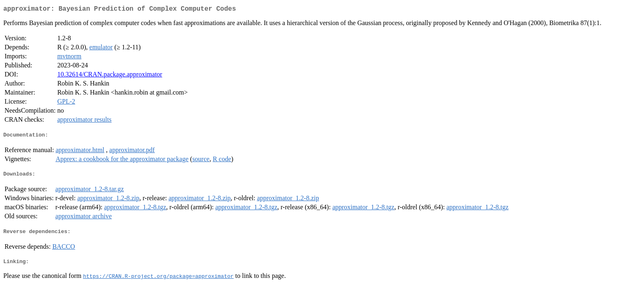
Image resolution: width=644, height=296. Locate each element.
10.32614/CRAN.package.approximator (110, 76)
